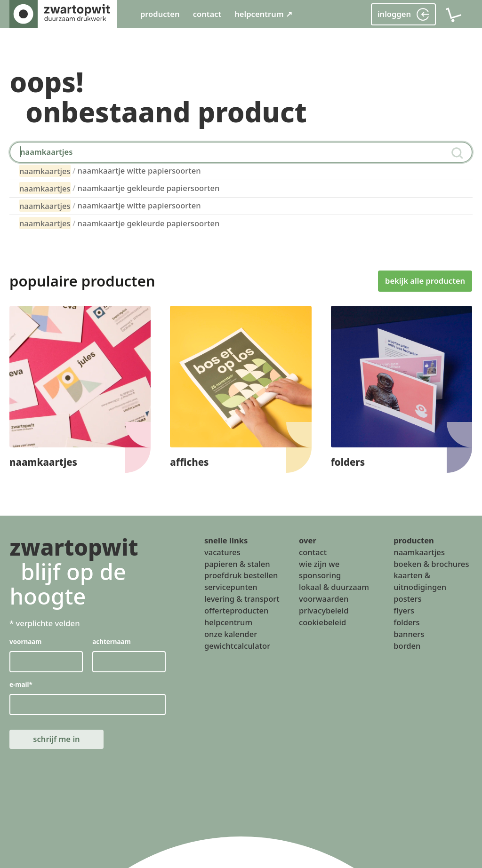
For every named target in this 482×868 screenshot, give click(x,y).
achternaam (112, 642)
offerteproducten (237, 610)
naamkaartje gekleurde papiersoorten (120, 188)
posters (407, 599)
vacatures (222, 552)
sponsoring (320, 575)
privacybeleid (324, 610)
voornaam (26, 642)
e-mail (21, 685)
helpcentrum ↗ (263, 14)
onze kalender (231, 634)
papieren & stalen (237, 563)
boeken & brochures (431, 563)
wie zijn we (319, 563)
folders (406, 622)
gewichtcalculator (237, 645)
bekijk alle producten (425, 281)
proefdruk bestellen (241, 575)
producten (160, 14)
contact (207, 14)
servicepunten (231, 587)
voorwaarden (324, 599)
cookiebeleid (322, 622)
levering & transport (242, 599)
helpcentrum (228, 622)
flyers (404, 610)
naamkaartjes (419, 552)
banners (409, 634)
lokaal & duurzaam (334, 587)
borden (407, 645)
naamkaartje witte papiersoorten (110, 171)
